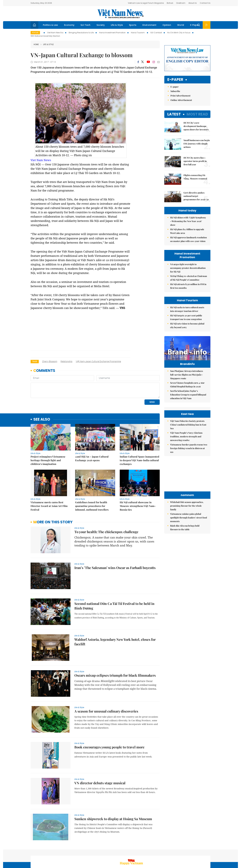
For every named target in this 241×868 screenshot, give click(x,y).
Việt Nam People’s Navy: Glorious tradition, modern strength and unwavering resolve (186, 470)
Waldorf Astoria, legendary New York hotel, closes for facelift (115, 621)
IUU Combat (156, 33)
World (181, 25)
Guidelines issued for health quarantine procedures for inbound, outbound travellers (92, 485)
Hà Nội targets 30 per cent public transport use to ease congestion (186, 317)
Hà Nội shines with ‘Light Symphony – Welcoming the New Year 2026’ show (188, 221)
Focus (35, 33)
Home (36, 44)
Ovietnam (181, 3)
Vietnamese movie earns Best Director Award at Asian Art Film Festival (49, 485)
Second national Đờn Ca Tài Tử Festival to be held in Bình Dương (114, 585)
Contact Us (205, 3)
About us (165, 852)
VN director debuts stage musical (100, 762)
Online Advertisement (181, 100)
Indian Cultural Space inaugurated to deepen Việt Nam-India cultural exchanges (139, 439)
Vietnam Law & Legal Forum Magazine (146, 3)
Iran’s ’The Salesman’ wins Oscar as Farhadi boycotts (115, 547)
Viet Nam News (41, 160)
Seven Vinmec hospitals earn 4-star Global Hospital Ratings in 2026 (187, 391)
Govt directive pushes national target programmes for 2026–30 (196, 196)
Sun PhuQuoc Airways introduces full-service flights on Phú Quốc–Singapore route (187, 381)
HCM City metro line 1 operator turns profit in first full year (195, 161)
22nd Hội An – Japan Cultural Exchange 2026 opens (92, 437)
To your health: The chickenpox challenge (106, 511)
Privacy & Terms (196, 852)
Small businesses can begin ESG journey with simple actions (197, 144)
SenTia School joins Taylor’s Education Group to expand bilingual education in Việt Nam (188, 401)
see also (42, 398)
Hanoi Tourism (138, 33)
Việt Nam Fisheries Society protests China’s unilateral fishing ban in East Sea (188, 459)
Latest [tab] (174, 114)
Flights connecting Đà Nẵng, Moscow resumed (195, 177)
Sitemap (153, 852)
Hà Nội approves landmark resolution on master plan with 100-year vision (189, 239)
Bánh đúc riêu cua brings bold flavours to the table (185, 561)
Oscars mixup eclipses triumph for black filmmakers (115, 654)
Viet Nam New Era (55, 33)
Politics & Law (50, 25)
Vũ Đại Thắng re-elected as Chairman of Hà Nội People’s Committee (189, 278)
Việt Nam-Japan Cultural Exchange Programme (98, 361)
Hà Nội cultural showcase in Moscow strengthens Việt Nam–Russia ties (138, 485)
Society (101, 25)
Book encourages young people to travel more (109, 726)
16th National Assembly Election (45, 36)
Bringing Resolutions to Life (81, 33)
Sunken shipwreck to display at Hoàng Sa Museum (113, 798)
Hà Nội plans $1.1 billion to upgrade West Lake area (187, 231)
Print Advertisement (180, 96)
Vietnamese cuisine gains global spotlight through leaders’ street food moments (189, 551)
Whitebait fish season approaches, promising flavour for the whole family (187, 540)
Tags (35, 361)
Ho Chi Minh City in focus (179, 33)
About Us (193, 3)
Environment (149, 25)
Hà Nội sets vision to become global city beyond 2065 (187, 325)
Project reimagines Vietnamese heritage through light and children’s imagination (48, 439)
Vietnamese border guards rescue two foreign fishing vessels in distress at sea (189, 482)
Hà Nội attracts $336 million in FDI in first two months (188, 286)
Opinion (167, 25)
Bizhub (170, 3)
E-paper (175, 80)
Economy (69, 25)
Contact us (179, 852)
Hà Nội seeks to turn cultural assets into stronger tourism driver (187, 309)
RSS (209, 852)
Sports (133, 25)
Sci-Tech (85, 25)
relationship (66, 361)
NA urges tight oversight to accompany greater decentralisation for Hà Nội (188, 268)
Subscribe (175, 91)
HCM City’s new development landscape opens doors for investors (196, 126)
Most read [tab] (197, 114)
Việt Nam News (120, 14)
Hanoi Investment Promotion (112, 33)
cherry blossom (50, 361)
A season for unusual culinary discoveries (106, 690)
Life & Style (117, 25)
